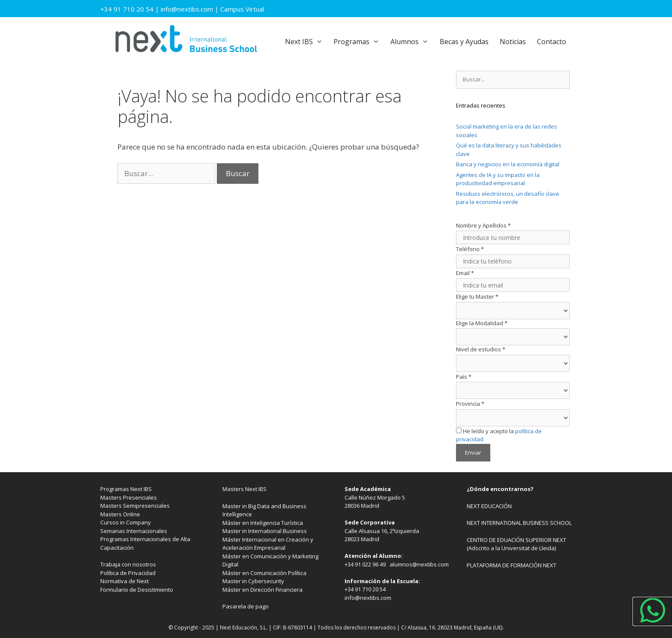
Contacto (552, 42)
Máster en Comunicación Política (264, 573)
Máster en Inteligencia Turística (263, 523)
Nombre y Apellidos (483, 225)
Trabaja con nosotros (128, 564)
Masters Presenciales (129, 497)
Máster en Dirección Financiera (262, 590)
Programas (359, 42)
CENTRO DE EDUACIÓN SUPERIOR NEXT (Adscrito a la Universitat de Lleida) (516, 544)
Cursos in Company (126, 522)
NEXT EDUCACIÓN (489, 506)
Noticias (513, 42)
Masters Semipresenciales (135, 506)
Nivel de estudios (481, 349)
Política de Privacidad (128, 573)
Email (465, 273)
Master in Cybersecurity (253, 581)
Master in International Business (265, 531)
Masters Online (120, 514)
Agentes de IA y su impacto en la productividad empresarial (498, 179)
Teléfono (470, 249)
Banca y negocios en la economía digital (508, 164)
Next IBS (307, 42)
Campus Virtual (242, 9)
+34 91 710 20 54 (127, 9)
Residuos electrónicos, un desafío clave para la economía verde (508, 198)
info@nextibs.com (187, 9)
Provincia (470, 404)
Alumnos (412, 42)
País (464, 377)
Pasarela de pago (246, 606)
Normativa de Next (124, 581)
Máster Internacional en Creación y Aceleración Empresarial (268, 544)
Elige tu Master (477, 297)
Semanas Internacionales (134, 531)
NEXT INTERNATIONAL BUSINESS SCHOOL (519, 523)
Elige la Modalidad (482, 323)
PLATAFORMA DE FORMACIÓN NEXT (511, 565)
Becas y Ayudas (464, 42)
